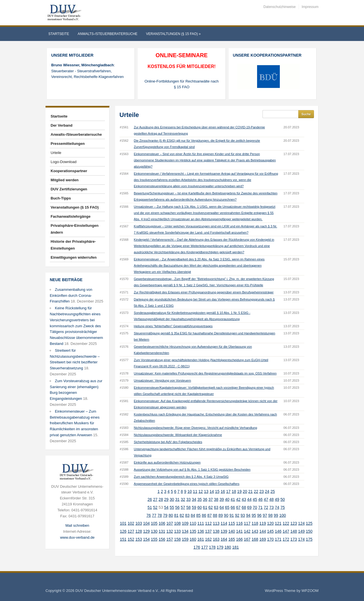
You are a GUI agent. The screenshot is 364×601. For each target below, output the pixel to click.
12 (201, 491)
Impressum (310, 7)
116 (239, 523)
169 (263, 539)
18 (234, 491)
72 (266, 507)
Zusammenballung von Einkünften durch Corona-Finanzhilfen (71, 296)
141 (239, 531)
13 (206, 491)
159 (185, 539)
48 (272, 499)
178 (212, 547)
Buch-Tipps (61, 198)
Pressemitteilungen (68, 144)
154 (146, 539)
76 (149, 515)
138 (216, 531)
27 (155, 499)
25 (273, 491)
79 (165, 515)
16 (223, 491)
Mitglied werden (65, 180)
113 (216, 523)
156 (162, 539)
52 (155, 507)
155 (154, 539)
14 (212, 491)
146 (278, 531)
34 (194, 499)
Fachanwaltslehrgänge (71, 216)
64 (222, 507)
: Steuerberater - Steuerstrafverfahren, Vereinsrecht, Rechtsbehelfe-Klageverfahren (87, 71)
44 (249, 499)
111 (201, 523)
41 (233, 499)
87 (210, 515)
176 (197, 547)
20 (245, 491)
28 (161, 499)
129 (146, 531)
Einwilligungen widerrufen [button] (74, 257)
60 (200, 507)
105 (154, 523)
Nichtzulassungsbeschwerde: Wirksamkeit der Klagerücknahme (178, 435)
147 (286, 531)
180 (228, 547)
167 (247, 539)
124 (301, 523)
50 (283, 499)
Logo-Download (64, 162)
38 (216, 499)
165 (232, 539)
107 (170, 523)
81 (176, 515)
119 (263, 523)
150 (309, 531)
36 (205, 499)
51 (150, 507)
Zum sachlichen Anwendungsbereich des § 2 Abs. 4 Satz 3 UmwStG (181, 477)
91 (232, 515)
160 (193, 539)
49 (277, 499)
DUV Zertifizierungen (69, 189)
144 (263, 531)
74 (277, 507)
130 (154, 531)
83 (187, 515)
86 (204, 515)
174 (301, 539)
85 (198, 515)
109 (185, 523)
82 (182, 515)
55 (172, 507)
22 (256, 491)
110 (193, 523)
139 (224, 531)
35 (200, 499)
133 (177, 531)
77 (154, 515)
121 (278, 523)
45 (255, 499)
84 (193, 515)
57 (183, 507)
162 (208, 539)
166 (239, 539)
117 (247, 523)
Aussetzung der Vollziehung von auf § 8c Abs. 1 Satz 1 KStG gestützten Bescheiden (192, 470)
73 (272, 507)
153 (139, 539)
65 (227, 507)
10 (190, 491)
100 (283, 515)
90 (226, 515)
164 (224, 539)
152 (131, 539)
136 (201, 531)
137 (208, 531)
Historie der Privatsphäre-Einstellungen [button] (73, 245)
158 (177, 539)
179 (220, 547)
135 (193, 531)
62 (211, 507)
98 (270, 515)
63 (216, 507)
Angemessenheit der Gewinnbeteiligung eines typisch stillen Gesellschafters (187, 484)
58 (189, 507)
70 (255, 507)
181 (236, 547)
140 (232, 531)
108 (177, 523)
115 (232, 523)
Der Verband (62, 125)
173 (294, 539)
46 (260, 499)
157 (170, 539)
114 (224, 523)
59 (194, 507)
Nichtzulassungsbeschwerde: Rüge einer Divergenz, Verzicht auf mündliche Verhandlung (196, 428)
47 (266, 499)
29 (166, 499)
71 (260, 507)
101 (123, 523)
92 (237, 515)
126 (123, 531)
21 (251, 491)
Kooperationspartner (69, 171)
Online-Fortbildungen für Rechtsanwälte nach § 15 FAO (182, 84)
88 (215, 515)
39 (222, 499)
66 (233, 507)
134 (185, 531)
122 (286, 523)
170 (270, 539)
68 (244, 507)
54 (166, 507)
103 (139, 523)
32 (183, 499)
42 (238, 499)
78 (160, 515)
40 (227, 499)
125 (309, 523)
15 (217, 491)
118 (255, 523)
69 (249, 507)
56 (177, 507)
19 (239, 491)
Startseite (59, 34)
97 (265, 515)
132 (170, 531)
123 (294, 523)
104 (146, 523)
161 (201, 539)
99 (276, 515)
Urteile (56, 153)
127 (131, 531)
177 (205, 547)
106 (162, 523)
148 (294, 531)
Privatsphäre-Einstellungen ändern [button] (75, 229)
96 (259, 515)
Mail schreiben (77, 525)
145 (270, 531)
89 (221, 515)
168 (255, 539)
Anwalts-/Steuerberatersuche (107, 34)
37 (211, 499)
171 (278, 539)
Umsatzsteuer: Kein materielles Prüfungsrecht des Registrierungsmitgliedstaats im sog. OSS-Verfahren (205, 373)
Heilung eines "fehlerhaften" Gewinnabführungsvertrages (173, 326)
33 (189, 499)
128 (139, 531)
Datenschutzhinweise (279, 7)
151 (123, 539)
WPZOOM (310, 591)
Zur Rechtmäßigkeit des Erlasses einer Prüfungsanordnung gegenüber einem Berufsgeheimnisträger (204, 292)
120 (270, 523)
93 (243, 515)
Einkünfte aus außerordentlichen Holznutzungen (167, 462)
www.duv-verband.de (77, 537)
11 (195, 491)
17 (228, 491)
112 (208, 523)
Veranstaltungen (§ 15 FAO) (173, 34)
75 (283, 507)
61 (205, 507)
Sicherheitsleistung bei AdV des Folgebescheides (168, 442)
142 (247, 531)
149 (301, 531)
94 (248, 515)
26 (150, 499)
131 (162, 531)
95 (254, 515)
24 (267, 491)
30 (172, 499)
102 (131, 523)
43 (244, 499)
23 (262, 491)
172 (286, 539)
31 (177, 499)
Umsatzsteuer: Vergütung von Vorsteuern (163, 380)
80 (171, 515)
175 (309, 539)
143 (255, 531)
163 (216, 539)
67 (238, 507)
